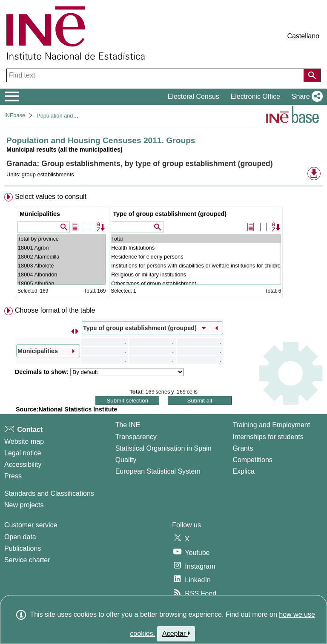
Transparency (136, 437)
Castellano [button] (303, 36)
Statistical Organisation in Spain (163, 448)
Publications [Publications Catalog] (23, 548)
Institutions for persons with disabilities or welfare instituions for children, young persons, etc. (196, 266)
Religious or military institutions (196, 275)
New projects (24, 505)
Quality (126, 460)
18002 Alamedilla (62, 257)
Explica (244, 471)
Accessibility (23, 464)
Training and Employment (271, 425)
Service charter (27, 560)
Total (196, 239)
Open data (20, 537)
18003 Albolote (62, 266)
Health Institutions (196, 248)
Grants (243, 448)
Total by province (62, 239)
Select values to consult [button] (51, 197)
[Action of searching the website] (312, 75)
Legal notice (23, 453)
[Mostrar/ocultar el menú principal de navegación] (12, 97)
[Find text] (156, 75)
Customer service (31, 525)
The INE (128, 425)
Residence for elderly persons (196, 257)
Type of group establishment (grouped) (170, 214)
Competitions (252, 460)
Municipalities (40, 214)
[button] (305, 97)
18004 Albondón (62, 275)
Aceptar (176, 633)
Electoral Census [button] (194, 96)
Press (13, 476)
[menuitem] (163, 247)
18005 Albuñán (62, 283)
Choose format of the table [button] (55, 310)
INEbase (15, 115)
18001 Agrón (62, 248)
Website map (24, 441)
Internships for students (268, 437)
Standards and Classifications (49, 493)
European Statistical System (158, 471)
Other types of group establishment (196, 283)
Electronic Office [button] (255, 96)
